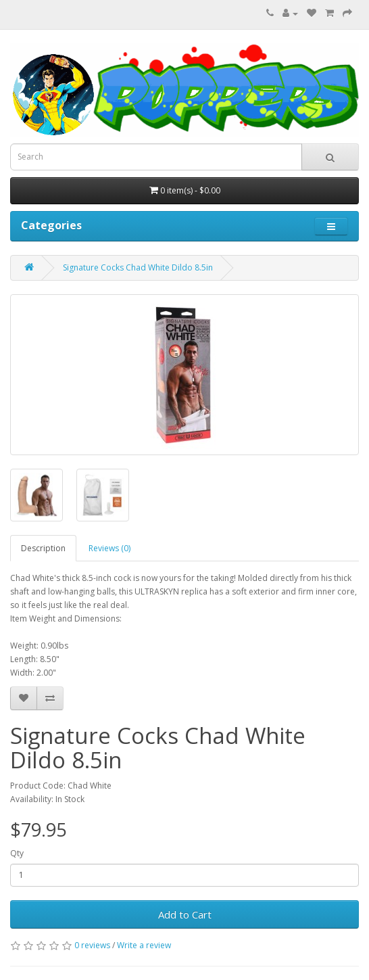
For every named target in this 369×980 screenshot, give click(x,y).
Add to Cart (185, 914)
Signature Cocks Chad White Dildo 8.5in (138, 267)
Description (43, 548)
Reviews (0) (109, 548)
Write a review (144, 945)
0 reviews (92, 945)
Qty (17, 853)
